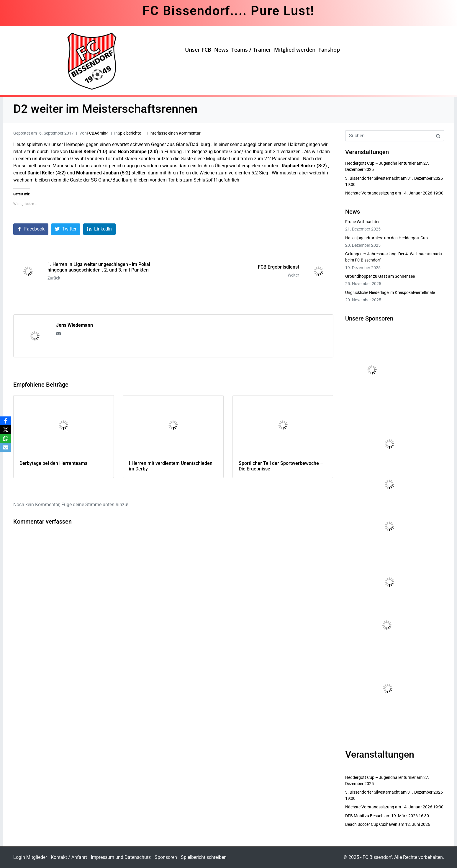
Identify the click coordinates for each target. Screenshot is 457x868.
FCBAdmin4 (98, 133)
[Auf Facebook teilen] (31, 229)
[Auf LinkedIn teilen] (99, 229)
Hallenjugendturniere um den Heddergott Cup (386, 238)
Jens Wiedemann (74, 325)
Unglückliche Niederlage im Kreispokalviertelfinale (390, 292)
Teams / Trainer (251, 50)
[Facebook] (6, 421)
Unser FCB (198, 50)
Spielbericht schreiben (204, 857)
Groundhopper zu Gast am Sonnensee (380, 276)
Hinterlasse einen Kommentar (174, 133)
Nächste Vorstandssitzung (370, 193)
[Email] (6, 447)
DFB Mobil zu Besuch (364, 816)
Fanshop (329, 50)
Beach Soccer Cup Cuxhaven (371, 824)
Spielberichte (129, 133)
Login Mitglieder (30, 857)
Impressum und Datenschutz (121, 857)
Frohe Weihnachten (363, 222)
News (221, 50)
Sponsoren (166, 857)
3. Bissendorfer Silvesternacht (372, 178)
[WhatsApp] (6, 439)
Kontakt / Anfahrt (69, 857)
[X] (6, 430)
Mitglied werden (295, 50)
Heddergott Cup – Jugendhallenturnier (380, 163)
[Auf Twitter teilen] (66, 229)
